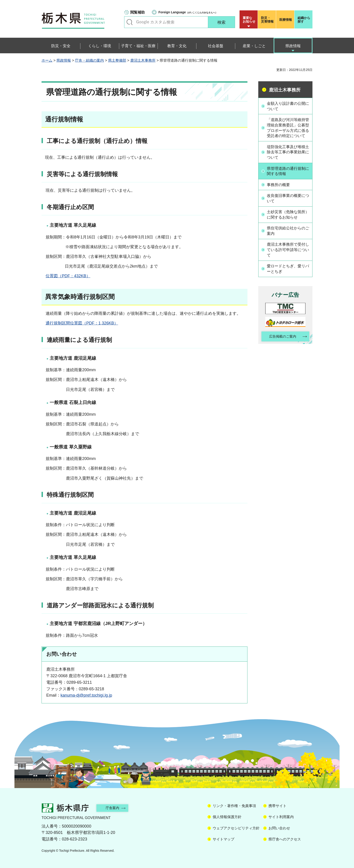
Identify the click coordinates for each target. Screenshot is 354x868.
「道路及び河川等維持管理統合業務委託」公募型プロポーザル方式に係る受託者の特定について (288, 131)
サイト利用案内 (281, 817)
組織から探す (304, 20)
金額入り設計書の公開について (288, 106)
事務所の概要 (280, 191)
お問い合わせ (279, 828)
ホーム (47, 60)
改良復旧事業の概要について (288, 205)
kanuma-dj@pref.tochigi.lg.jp (86, 695)
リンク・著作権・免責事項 (234, 806)
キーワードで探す (130, 22)
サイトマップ (224, 839)
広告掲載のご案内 (282, 344)
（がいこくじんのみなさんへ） (188, 12)
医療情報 (286, 20)
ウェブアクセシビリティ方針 (236, 828)
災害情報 (268, 20)
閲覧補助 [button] (137, 12)
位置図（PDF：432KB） (68, 276)
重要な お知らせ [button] (249, 20)
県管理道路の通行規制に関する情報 (288, 178)
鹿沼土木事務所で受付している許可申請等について (288, 257)
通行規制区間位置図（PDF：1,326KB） (82, 323)
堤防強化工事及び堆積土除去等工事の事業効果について (288, 159)
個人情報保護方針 (227, 817)
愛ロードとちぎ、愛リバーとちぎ (288, 276)
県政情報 (64, 60)
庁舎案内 (115, 808)
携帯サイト (277, 806)
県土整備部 (117, 60)
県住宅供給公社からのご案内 (288, 238)
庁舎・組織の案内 (89, 60)
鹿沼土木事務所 (143, 60)
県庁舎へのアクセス (285, 839)
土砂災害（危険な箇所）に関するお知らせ (288, 221)
